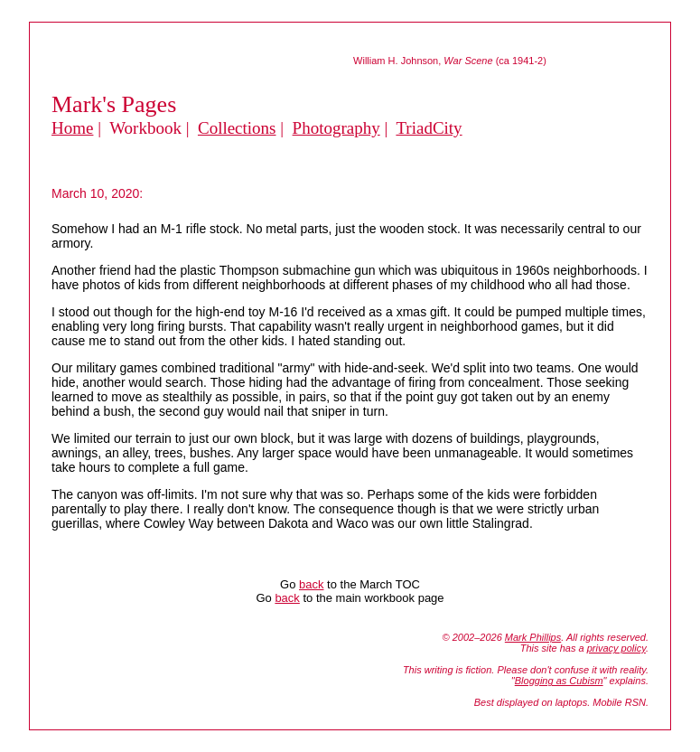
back (311, 584)
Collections (237, 128)
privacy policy (616, 648)
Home (72, 128)
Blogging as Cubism (559, 681)
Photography (336, 128)
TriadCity (429, 128)
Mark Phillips (533, 637)
